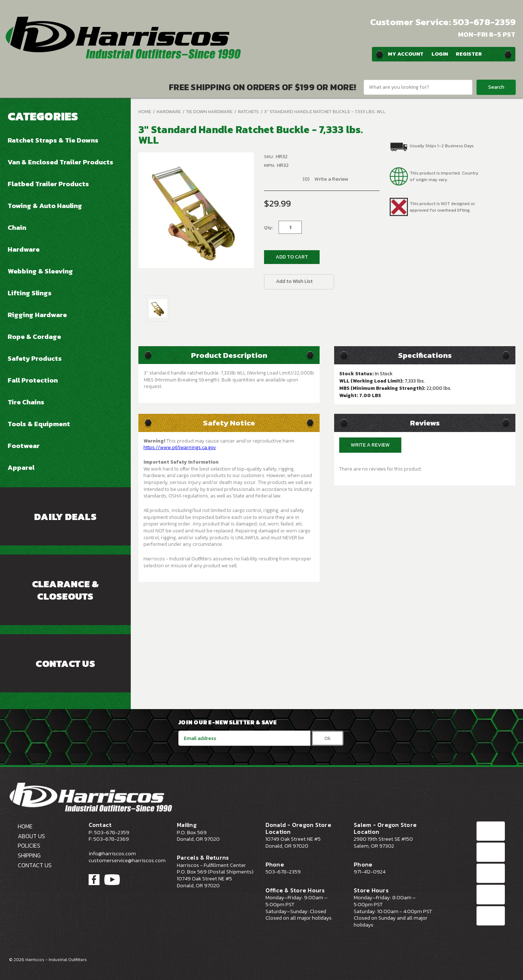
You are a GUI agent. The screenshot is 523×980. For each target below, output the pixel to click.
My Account (406, 54)
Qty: (269, 227)
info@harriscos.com (112, 853)
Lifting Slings (30, 293)
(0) (306, 179)
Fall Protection (33, 380)
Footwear (24, 445)
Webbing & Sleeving (40, 271)
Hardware (24, 249)
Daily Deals (65, 517)
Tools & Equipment (39, 424)
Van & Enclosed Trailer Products (60, 162)
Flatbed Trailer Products (48, 184)
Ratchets (248, 111)
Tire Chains (26, 402)
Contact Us (65, 664)
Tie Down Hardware (209, 111)
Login (440, 54)
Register (469, 54)
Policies (29, 845)
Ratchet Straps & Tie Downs (53, 140)
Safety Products (35, 358)
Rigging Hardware (37, 315)
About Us (31, 836)
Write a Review (331, 179)
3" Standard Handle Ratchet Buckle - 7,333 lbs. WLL (325, 111)
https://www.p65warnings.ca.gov (180, 447)
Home (145, 111)
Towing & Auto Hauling (45, 205)
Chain (17, 227)
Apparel (21, 467)
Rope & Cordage (34, 336)
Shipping (29, 855)
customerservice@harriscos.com (127, 860)
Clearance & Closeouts (66, 590)
